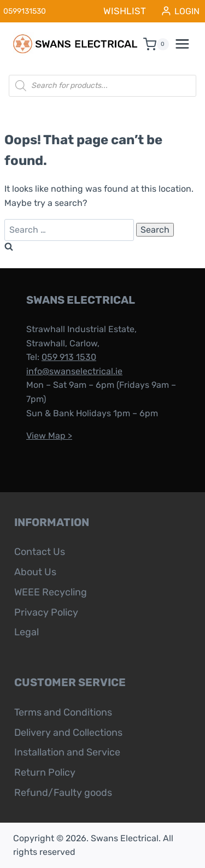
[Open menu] (188, 44)
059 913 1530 (69, 357)
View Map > (49, 436)
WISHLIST (125, 11)
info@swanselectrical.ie (74, 371)
